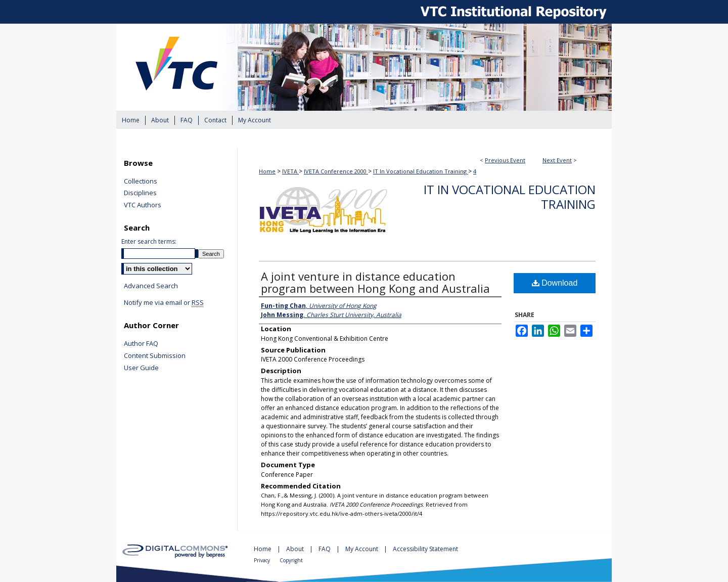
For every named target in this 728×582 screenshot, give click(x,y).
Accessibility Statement (425, 549)
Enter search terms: (149, 241)
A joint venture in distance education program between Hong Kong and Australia (375, 282)
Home (267, 171)
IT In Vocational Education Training (421, 171)
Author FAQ (141, 344)
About (296, 549)
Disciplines (140, 193)
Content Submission (155, 356)
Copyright (291, 560)
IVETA (290, 171)
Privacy (263, 560)
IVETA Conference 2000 (336, 171)
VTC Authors (143, 205)
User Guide (141, 368)
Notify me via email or (164, 303)
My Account (362, 549)
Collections (141, 182)
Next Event (557, 160)
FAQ (325, 549)
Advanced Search (151, 286)
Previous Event (505, 160)
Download (555, 283)
